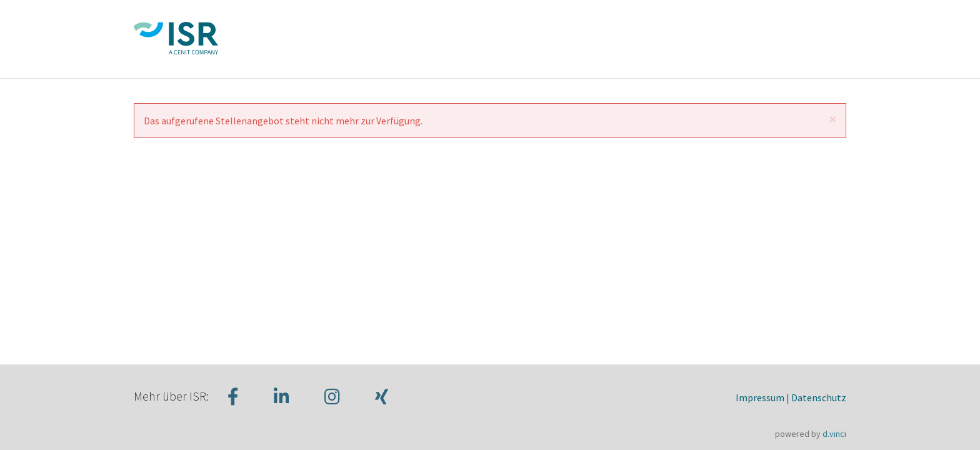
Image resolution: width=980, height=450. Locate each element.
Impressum (760, 397)
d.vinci (834, 434)
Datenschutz (819, 397)
